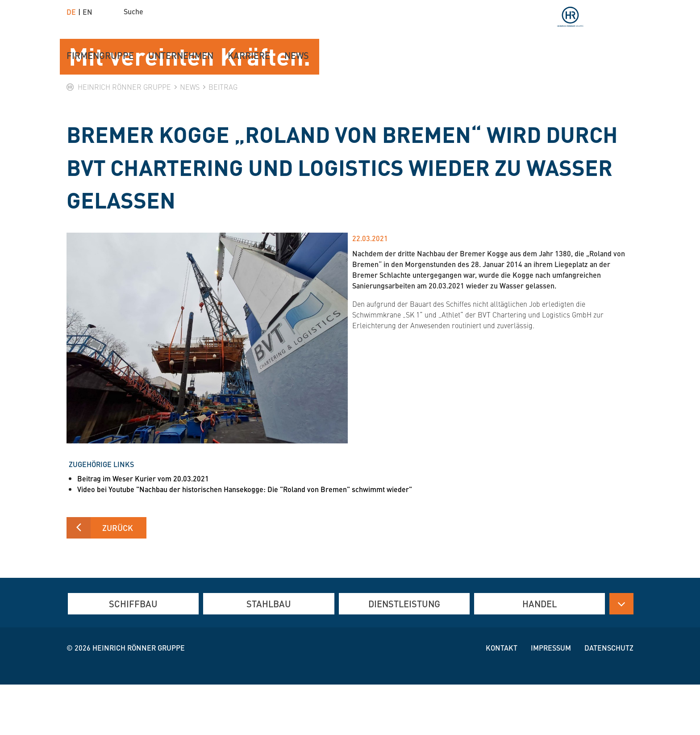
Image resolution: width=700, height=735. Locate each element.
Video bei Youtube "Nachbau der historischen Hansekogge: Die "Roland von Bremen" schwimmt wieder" (245, 540)
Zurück (118, 578)
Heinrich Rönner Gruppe (139, 698)
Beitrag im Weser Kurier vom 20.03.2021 (143, 529)
